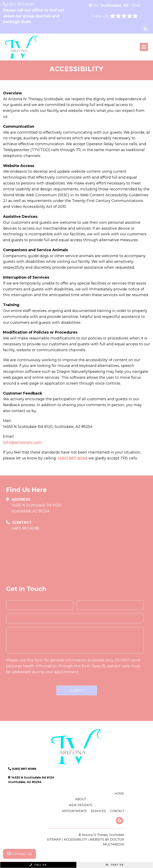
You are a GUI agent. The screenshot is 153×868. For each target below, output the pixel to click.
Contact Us (20, 854)
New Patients (81, 805)
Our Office (116, 5)
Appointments (74, 811)
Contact (117, 811)
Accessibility (75, 839)
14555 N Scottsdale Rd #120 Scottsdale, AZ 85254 (36, 508)
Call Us (38, 865)
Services (98, 811)
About (81, 799)
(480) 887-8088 (21, 4)
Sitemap (54, 839)
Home (119, 794)
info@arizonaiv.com (22, 442)
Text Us (115, 865)
